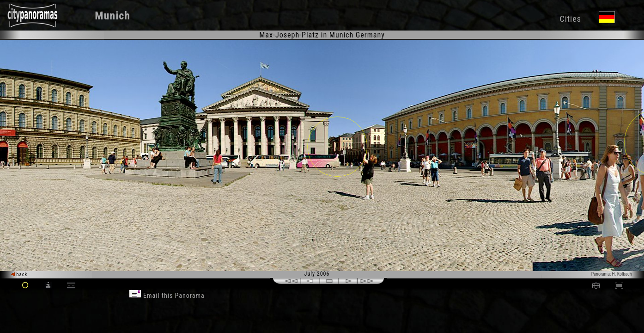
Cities (570, 19)
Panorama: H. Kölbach (612, 274)
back (19, 274)
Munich (112, 16)
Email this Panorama (167, 296)
